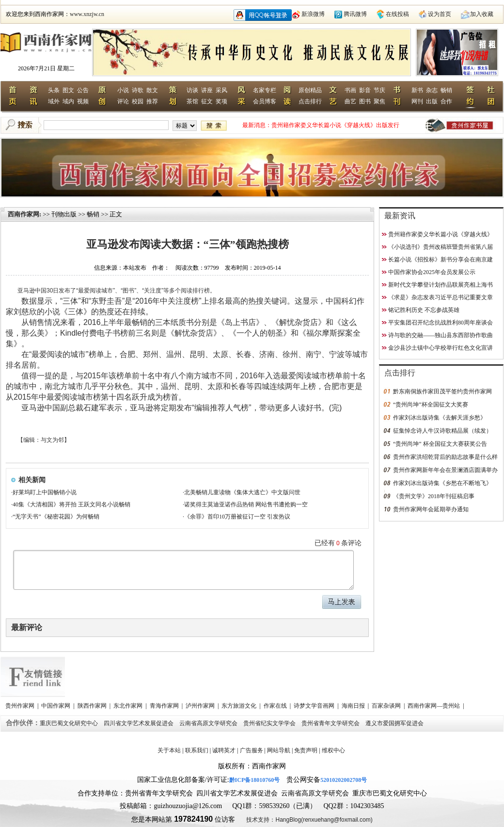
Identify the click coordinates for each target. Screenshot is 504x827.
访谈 (192, 90)
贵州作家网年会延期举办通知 (431, 509)
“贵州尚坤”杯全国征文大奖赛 (431, 405)
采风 (221, 90)
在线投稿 (397, 14)
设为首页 (440, 14)
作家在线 (276, 706)
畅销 (446, 90)
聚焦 (379, 101)
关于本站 (169, 750)
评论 (123, 101)
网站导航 (279, 750)
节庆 (379, 90)
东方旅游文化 (240, 706)
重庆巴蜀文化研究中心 (70, 723)
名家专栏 (265, 90)
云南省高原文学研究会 (209, 723)
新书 (417, 90)
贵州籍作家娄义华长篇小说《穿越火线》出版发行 (335, 125)
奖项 (221, 101)
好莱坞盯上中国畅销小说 (45, 492)
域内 (68, 101)
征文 (207, 101)
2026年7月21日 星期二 (46, 68)
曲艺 (350, 101)
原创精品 (310, 90)
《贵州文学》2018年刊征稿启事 (434, 496)
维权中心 (333, 750)
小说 (123, 90)
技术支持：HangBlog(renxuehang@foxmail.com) (309, 820)
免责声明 (306, 750)
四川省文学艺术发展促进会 (139, 723)
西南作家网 (24, 214)
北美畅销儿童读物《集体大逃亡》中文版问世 (242, 492)
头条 (54, 90)
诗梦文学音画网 (315, 706)
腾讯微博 (355, 14)
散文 (152, 90)
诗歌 (138, 90)
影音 (365, 90)
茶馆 (192, 101)
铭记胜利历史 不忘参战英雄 (424, 310)
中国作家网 (56, 706)
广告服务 (252, 750)
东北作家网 (129, 706)
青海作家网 (165, 706)
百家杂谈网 (387, 706)
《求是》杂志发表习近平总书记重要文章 (441, 297)
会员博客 (265, 101)
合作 (446, 101)
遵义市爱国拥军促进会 (395, 723)
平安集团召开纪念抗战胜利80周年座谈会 (441, 323)
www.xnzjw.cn (87, 14)
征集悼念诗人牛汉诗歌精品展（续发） (442, 431)
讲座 (207, 90)
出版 (432, 101)
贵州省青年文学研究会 (331, 723)
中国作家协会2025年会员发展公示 (432, 272)
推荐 (152, 101)
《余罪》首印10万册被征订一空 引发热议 (237, 517)
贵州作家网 (21, 706)
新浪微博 (313, 14)
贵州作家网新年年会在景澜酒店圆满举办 (445, 470)
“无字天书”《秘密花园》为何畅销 (56, 517)
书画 (350, 90)
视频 (83, 101)
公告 (83, 90)
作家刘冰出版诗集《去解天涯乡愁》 (440, 418)
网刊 (417, 101)
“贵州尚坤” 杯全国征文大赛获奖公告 (440, 444)
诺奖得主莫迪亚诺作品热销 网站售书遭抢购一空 (246, 504)
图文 (68, 90)
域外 (54, 101)
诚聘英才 (224, 750)
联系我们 (197, 750)
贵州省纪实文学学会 (270, 723)
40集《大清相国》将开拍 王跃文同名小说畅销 (71, 504)
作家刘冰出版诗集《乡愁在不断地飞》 (442, 483)
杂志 (432, 90)
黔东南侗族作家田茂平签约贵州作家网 (442, 391)
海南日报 (354, 706)
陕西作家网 (93, 706)
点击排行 (310, 101)
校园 (138, 101)
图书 (365, 101)
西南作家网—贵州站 (434, 706)
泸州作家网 (201, 706)
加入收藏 (482, 14)
